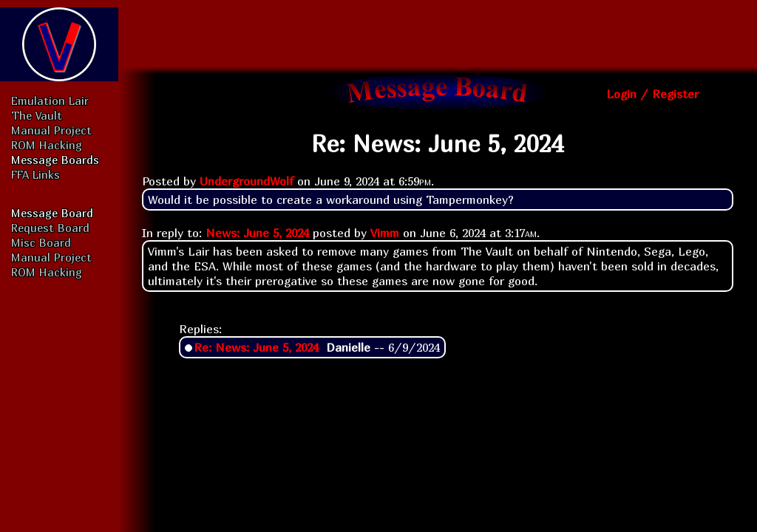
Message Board (52, 213)
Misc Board (41, 242)
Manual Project (51, 130)
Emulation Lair (50, 100)
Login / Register (652, 94)
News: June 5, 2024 (257, 233)
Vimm (385, 233)
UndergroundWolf (247, 181)
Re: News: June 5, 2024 (256, 347)
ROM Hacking (47, 145)
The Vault (37, 115)
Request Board (50, 228)
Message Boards (55, 160)
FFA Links (35, 174)
